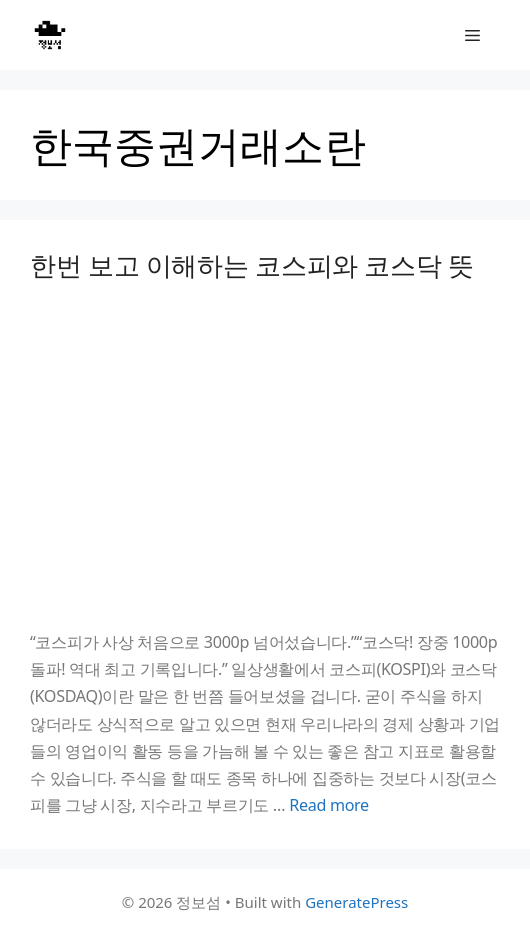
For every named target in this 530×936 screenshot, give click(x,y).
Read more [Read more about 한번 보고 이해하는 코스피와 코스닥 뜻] (329, 805)
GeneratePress (356, 902)
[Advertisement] (265, 455)
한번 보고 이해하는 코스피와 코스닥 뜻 (252, 265)
